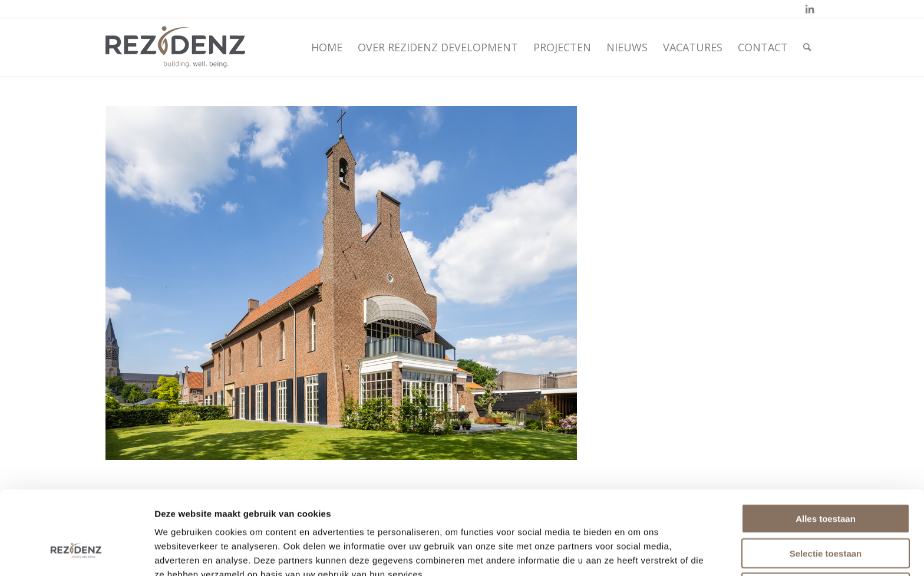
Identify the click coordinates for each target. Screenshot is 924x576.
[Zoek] (807, 47)
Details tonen (639, 553)
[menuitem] (327, 47)
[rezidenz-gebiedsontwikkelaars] (175, 47)
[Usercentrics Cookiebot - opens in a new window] (76, 553)
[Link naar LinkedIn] (810, 9)
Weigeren (825, 516)
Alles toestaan (826, 447)
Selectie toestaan (826, 481)
